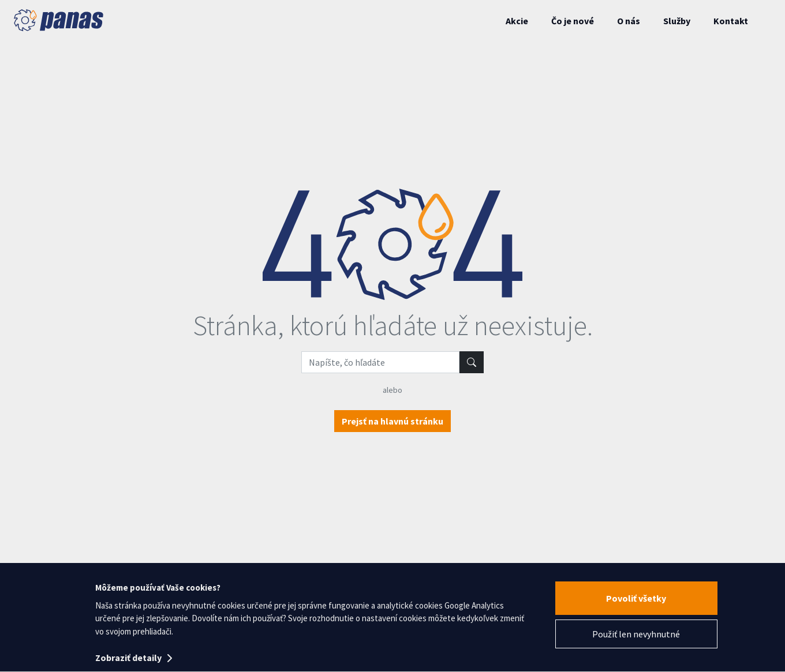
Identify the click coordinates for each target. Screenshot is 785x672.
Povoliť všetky (636, 598)
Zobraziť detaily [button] (134, 658)
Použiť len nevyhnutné (636, 634)
